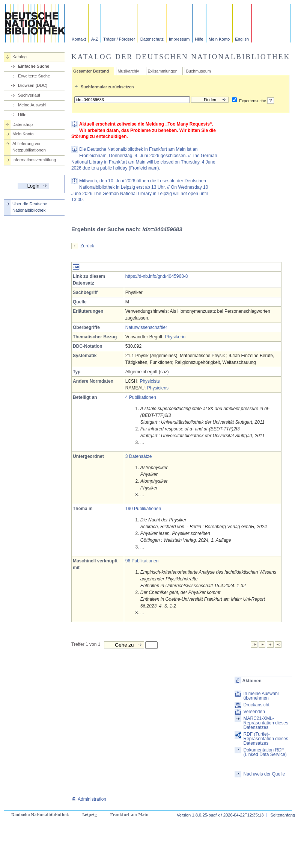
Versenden (254, 712)
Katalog (20, 57)
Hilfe (199, 39)
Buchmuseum (199, 71)
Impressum (179, 39)
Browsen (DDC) (33, 85)
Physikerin (175, 337)
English (242, 39)
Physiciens (158, 388)
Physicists (150, 381)
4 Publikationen (141, 397)
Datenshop (23, 124)
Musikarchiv (128, 71)
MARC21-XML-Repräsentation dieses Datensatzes (266, 723)
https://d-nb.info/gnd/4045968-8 (157, 276)
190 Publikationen (143, 509)
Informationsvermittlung (34, 160)
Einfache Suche (34, 66)
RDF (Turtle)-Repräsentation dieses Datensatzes (266, 739)
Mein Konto (219, 39)
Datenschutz (152, 39)
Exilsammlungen (162, 71)
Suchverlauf (29, 95)
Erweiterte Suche (34, 76)
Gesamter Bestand (91, 71)
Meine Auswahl (32, 105)
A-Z (95, 39)
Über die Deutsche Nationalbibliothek (30, 207)
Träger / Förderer (119, 39)
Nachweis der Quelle (264, 774)
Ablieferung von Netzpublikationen (29, 147)
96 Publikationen (142, 561)
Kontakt (79, 39)
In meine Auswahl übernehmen (261, 696)
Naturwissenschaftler (146, 327)
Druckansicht (256, 705)
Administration (89, 799)
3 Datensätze (139, 456)
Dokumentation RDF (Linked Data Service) (265, 752)
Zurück (87, 246)
